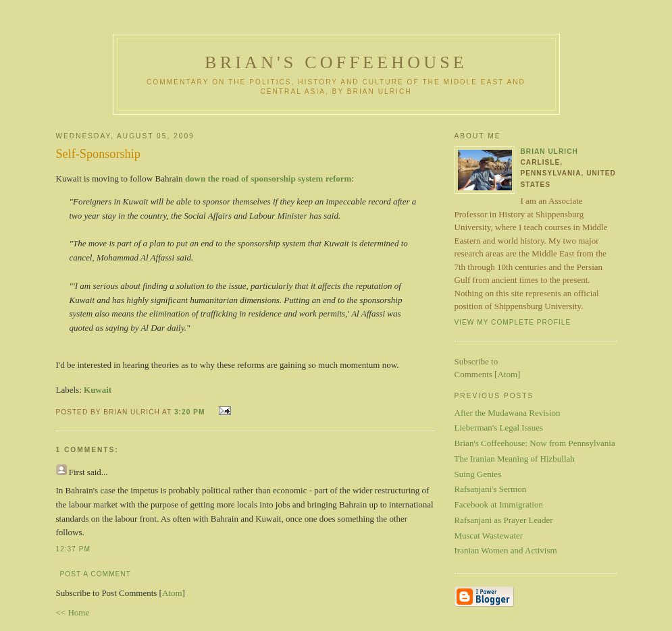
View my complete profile (513, 322)
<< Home (73, 612)
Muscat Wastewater (489, 536)
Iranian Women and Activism (506, 550)
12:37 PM (73, 549)
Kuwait (98, 390)
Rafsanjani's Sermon (491, 489)
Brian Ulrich (549, 152)
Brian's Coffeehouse (336, 62)
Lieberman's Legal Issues (499, 428)
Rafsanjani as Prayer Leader (504, 520)
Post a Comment (96, 574)
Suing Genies (478, 474)
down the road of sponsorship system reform (268, 179)
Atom (172, 593)
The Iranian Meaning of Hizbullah (515, 459)
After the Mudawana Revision (508, 413)
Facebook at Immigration (499, 504)
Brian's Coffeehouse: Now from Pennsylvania (535, 443)
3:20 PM (191, 412)
